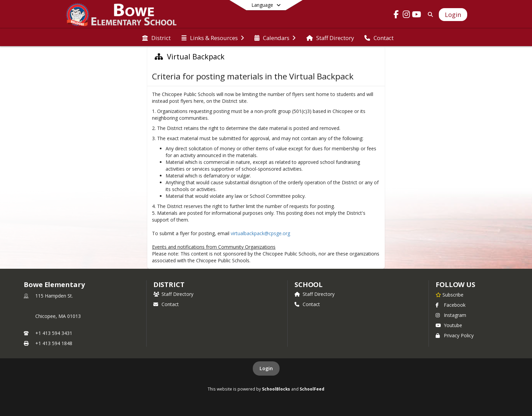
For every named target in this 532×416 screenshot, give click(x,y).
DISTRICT (169, 285)
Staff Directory (173, 294)
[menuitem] (156, 37)
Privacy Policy (455, 335)
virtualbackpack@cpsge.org (261, 233)
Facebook (451, 305)
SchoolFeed (312, 389)
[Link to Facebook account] (396, 15)
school (309, 285)
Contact (166, 304)
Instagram (451, 315)
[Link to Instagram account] (406, 15)
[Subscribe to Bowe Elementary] (450, 295)
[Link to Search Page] (429, 14)
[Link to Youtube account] (417, 15)
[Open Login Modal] (453, 15)
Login (266, 368)
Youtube (449, 325)
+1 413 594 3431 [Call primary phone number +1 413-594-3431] (54, 333)
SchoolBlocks (276, 389)
